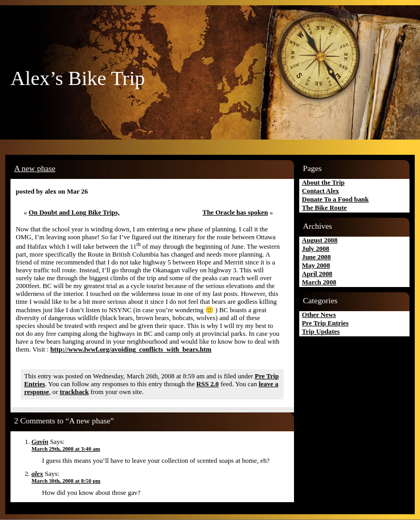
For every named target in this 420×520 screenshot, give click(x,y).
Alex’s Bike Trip (78, 78)
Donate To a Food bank (335, 199)
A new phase (35, 168)
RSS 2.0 (208, 384)
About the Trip (323, 183)
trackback (74, 392)
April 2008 (317, 274)
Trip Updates (321, 332)
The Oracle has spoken (235, 213)
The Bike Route (324, 208)
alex (37, 474)
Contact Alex (321, 191)
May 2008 (316, 266)
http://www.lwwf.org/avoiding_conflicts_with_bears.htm (131, 349)
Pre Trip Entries (325, 323)
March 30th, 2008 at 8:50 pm (66, 481)
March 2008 (319, 282)
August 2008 (320, 240)
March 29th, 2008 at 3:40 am (66, 449)
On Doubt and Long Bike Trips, (74, 213)
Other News (319, 315)
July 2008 (316, 249)
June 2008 (316, 257)
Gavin (40, 442)
